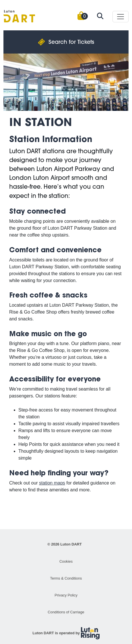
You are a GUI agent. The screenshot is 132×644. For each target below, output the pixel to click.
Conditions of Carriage (66, 612)
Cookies (66, 561)
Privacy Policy (66, 595)
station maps (52, 483)
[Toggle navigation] (121, 17)
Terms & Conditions (66, 578)
